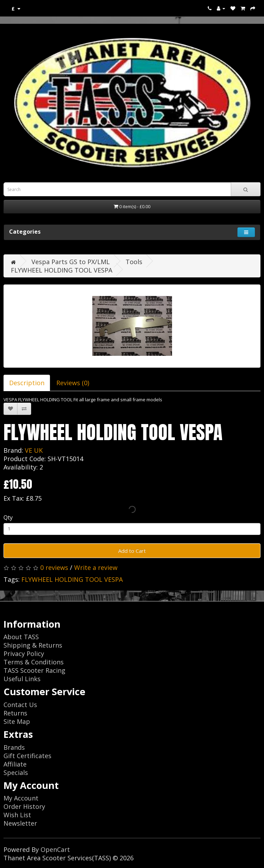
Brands (14, 747)
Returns (15, 713)
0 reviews (54, 567)
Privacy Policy (24, 654)
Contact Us (20, 705)
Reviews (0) (73, 383)
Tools (134, 262)
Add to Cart (132, 551)
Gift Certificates (27, 756)
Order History (24, 806)
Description (27, 383)
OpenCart (55, 849)
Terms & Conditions (34, 662)
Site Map (17, 721)
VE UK (34, 450)
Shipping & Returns (33, 645)
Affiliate (15, 764)
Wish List (17, 815)
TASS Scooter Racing (34, 670)
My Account (21, 798)
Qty (8, 517)
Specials (16, 772)
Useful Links (22, 679)
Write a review (96, 567)
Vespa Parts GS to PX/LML (71, 262)
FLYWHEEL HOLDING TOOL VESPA (62, 270)
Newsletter (20, 823)
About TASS (21, 637)
